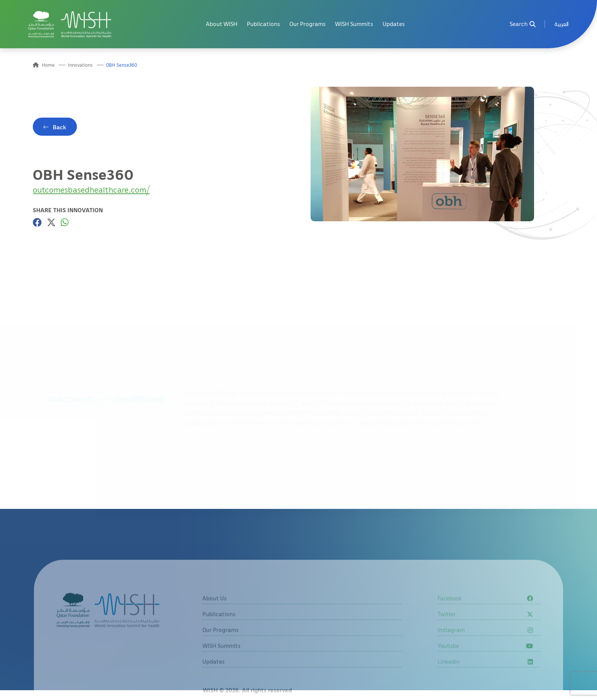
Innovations (80, 65)
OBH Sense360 (122, 65)
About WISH (222, 24)
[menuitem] (562, 24)
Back (60, 127)
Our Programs (308, 24)
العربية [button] (562, 24)
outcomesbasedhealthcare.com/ (91, 189)
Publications (263, 24)
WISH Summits (354, 24)
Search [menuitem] (523, 24)
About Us (214, 613)
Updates (394, 24)
